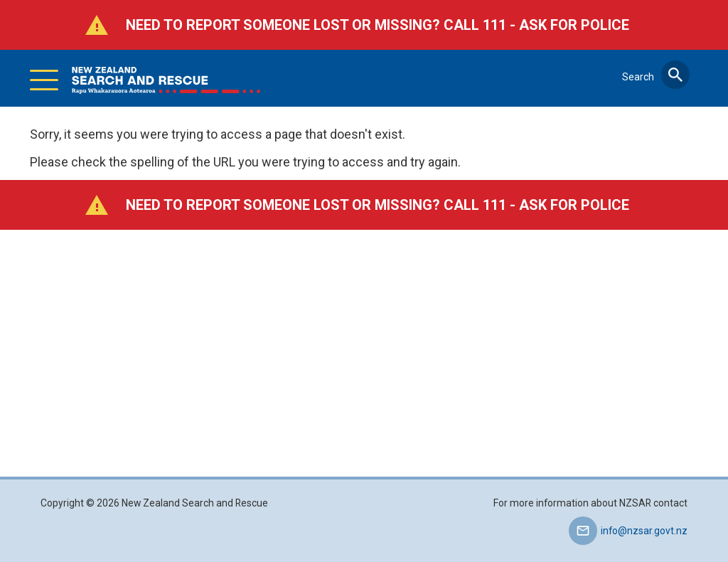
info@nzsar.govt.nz (644, 531)
